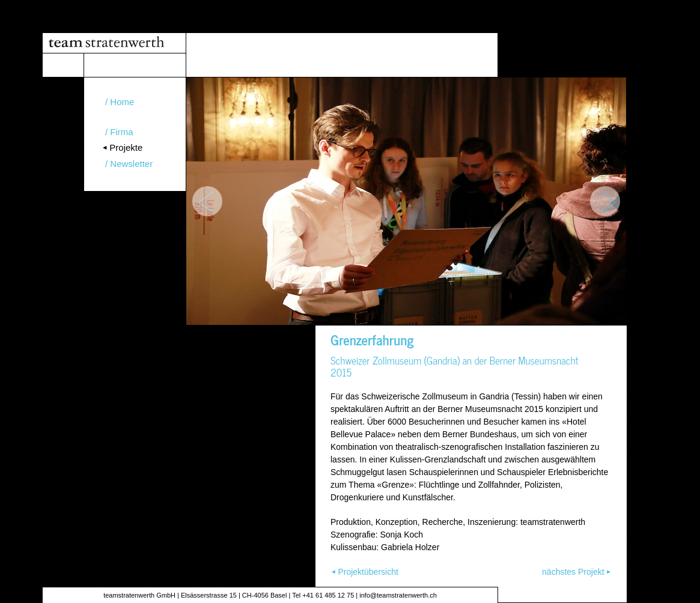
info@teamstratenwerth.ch (398, 595)
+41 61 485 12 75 (328, 595)
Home (122, 102)
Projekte (126, 147)
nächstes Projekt (573, 572)
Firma (121, 132)
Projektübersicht (368, 572)
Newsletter (131, 164)
